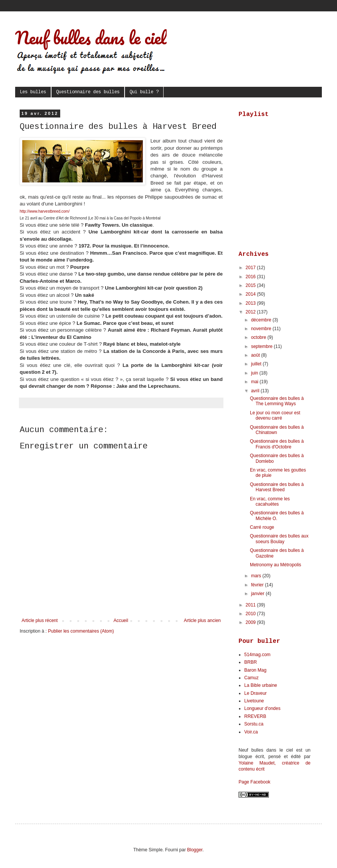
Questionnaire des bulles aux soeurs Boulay (279, 539)
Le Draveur (255, 693)
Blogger (195, 850)
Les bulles (33, 92)
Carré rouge (262, 527)
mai (255, 382)
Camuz (251, 678)
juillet (257, 364)
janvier (258, 594)
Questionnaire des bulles (88, 92)
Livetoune (254, 701)
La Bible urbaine (261, 685)
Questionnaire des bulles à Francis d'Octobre (277, 444)
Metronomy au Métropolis (275, 565)
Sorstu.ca (254, 724)
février (258, 585)
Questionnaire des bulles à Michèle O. (277, 515)
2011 (251, 605)
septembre (262, 346)
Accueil (121, 620)
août (256, 355)
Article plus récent (40, 620)
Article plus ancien (202, 620)
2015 (251, 285)
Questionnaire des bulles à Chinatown (277, 430)
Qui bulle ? (144, 92)
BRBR (250, 662)
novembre (262, 329)
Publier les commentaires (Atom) (81, 631)
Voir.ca (251, 732)
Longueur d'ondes (262, 708)
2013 (251, 303)
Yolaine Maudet (257, 763)
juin (255, 373)
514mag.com (257, 655)
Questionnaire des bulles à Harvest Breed (277, 487)
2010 (251, 614)
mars (257, 576)
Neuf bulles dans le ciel (91, 38)
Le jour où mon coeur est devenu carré (275, 415)
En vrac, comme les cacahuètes (270, 501)
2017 (251, 268)
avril (256, 391)
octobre (259, 337)
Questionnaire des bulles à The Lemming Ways (277, 401)
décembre (262, 320)
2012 (251, 312)
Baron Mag (255, 670)
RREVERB (255, 716)
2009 (251, 622)
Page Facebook (254, 782)
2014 (251, 294)
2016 (251, 277)
